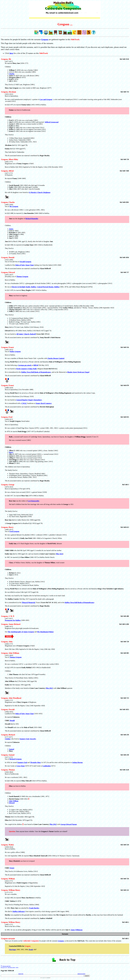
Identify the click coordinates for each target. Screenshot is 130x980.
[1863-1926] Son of (9, 205)
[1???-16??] (9, 737)
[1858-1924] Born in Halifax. (67, 856)
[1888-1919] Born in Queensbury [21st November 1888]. (67, 392)
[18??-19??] (9, 619)
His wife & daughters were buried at (17, 192)
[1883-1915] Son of (9, 351)
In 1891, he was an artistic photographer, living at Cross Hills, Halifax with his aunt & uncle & (38, 930)
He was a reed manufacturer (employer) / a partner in (22, 99)
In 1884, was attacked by (17, 908)
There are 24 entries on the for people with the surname (31, 941)
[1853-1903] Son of (9, 656)
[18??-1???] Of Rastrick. (67, 181)
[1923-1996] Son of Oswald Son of (12, 261)
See (6, 632)
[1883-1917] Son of (9, 530)
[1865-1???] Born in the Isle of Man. (13, 925)
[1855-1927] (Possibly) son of (11, 276)
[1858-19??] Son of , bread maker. (67, 433)
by (48, 978)
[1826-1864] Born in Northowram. (67, 783)
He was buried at (11, 400)
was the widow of (18, 501)
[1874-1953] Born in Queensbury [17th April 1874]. (67, 491)
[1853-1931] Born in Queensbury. (12, 95)
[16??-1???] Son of (9, 758)
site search (43, 978)
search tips (21, 974)
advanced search (81, 974)
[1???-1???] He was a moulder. (67, 899)
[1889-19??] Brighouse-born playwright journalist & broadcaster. (22, 627)
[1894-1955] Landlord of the (10, 713)
